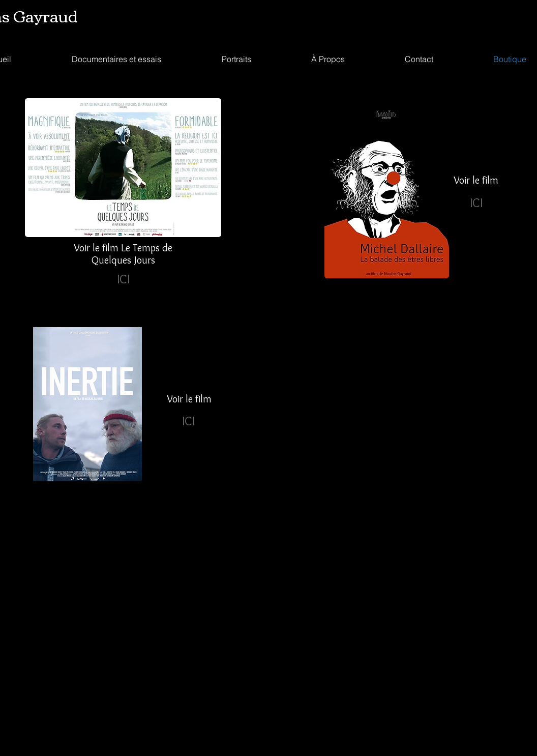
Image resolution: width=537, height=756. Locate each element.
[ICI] (123, 279)
